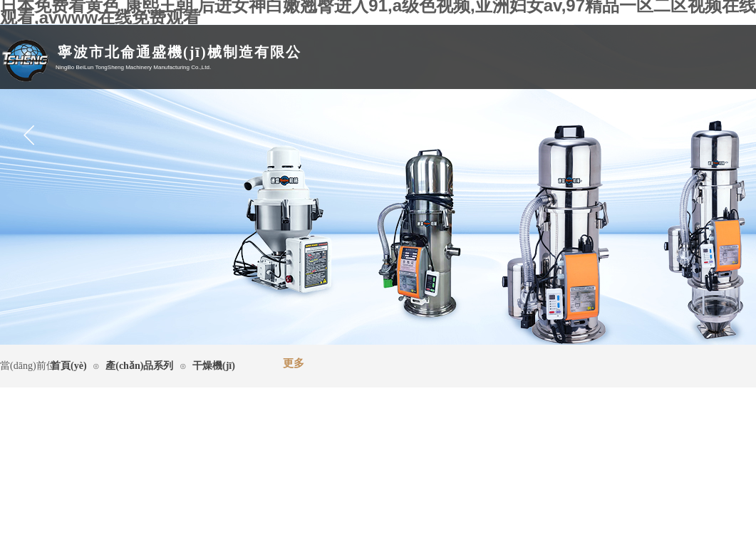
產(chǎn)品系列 (139, 366)
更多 (294, 363)
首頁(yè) (69, 366)
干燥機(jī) (214, 366)
